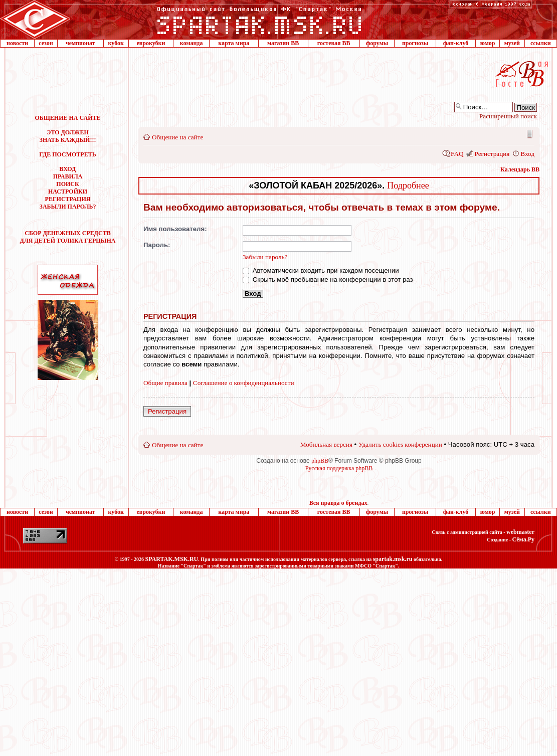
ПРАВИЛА (68, 176)
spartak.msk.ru (393, 559)
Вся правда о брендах (338, 503)
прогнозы (415, 43)
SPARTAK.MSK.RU (171, 559)
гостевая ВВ (334, 43)
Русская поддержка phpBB (339, 468)
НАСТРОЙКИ (68, 192)
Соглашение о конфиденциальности (244, 383)
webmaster (520, 532)
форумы (377, 43)
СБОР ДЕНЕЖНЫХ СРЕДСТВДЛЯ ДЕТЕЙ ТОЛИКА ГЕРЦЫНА (68, 237)
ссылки (541, 43)
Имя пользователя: (175, 229)
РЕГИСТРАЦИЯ (68, 199)
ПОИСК (67, 184)
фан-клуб (456, 43)
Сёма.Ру (523, 539)
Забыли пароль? (265, 257)
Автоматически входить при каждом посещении (321, 270)
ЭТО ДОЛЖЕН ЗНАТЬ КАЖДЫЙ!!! (68, 136)
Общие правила (165, 383)
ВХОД (68, 169)
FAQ (457, 154)
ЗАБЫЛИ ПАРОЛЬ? (68, 207)
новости (17, 43)
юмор (488, 43)
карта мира (234, 43)
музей (512, 43)
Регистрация (492, 154)
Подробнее (408, 185)
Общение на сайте (177, 137)
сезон (46, 43)
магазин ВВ (283, 43)
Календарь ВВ (520, 169)
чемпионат (80, 43)
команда (192, 43)
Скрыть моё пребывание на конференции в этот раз (328, 279)
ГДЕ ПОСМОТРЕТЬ (67, 154)
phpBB (320, 461)
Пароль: (157, 245)
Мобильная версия (529, 134)
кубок (116, 43)
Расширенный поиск (508, 116)
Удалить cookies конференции (400, 444)
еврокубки (151, 43)
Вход (527, 154)
